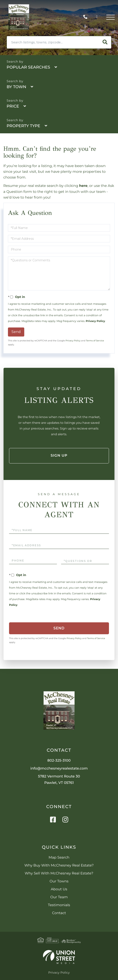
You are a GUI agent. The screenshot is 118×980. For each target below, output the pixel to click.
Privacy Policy (95, 321)
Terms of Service (95, 341)
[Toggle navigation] (111, 17)
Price (13, 106)
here (83, 186)
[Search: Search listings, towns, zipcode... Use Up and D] (53, 42)
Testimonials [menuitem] (59, 905)
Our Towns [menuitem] (59, 881)
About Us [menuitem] (59, 889)
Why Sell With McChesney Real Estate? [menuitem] (59, 873)
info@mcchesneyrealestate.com (59, 769)
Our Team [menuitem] (59, 897)
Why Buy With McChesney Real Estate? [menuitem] (59, 866)
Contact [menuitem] (59, 913)
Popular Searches (28, 67)
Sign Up (59, 456)
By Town (16, 87)
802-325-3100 (86, 17)
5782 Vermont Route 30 (59, 780)
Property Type (23, 126)
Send (16, 332)
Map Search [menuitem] (59, 858)
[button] (105, 42)
